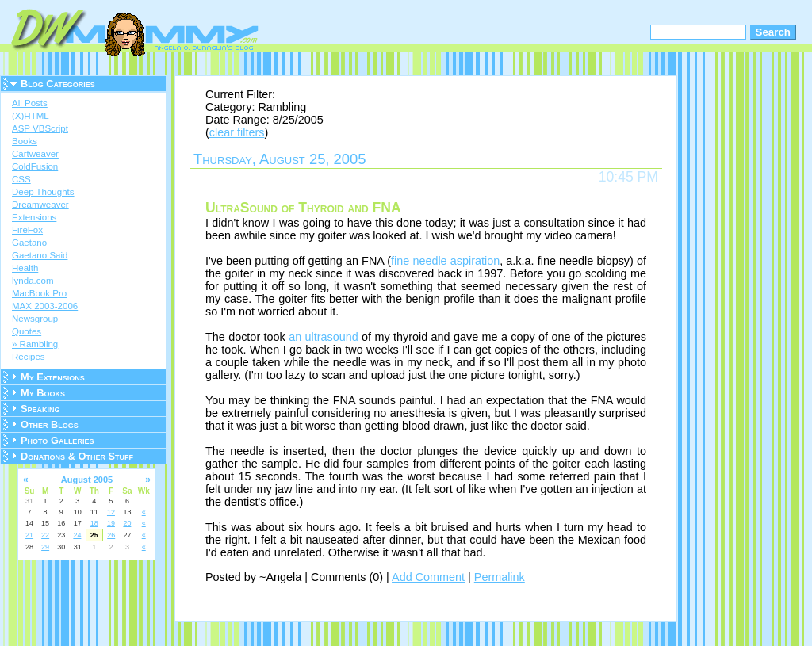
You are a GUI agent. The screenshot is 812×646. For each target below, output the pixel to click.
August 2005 (87, 480)
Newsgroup (35, 319)
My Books (43, 393)
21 (29, 535)
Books (25, 141)
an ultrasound (324, 337)
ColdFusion (35, 166)
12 (111, 512)
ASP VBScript (40, 128)
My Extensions (53, 377)
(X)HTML (31, 116)
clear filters (237, 132)
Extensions (34, 217)
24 (77, 535)
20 (127, 523)
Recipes (29, 357)
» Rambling (35, 344)
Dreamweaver (40, 205)
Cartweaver (35, 154)
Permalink (500, 577)
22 (45, 535)
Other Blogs (50, 424)
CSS (21, 179)
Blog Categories (58, 84)
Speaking (40, 409)
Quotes (27, 331)
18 (94, 523)
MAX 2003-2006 (45, 306)
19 (111, 523)
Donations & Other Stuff (77, 456)
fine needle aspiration (445, 261)
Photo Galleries (57, 440)
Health (25, 268)
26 (111, 535)
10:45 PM (628, 177)
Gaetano (29, 243)
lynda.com (33, 281)
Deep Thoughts (43, 192)
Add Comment (428, 577)
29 (45, 547)
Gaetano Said (40, 255)
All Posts (30, 103)
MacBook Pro (39, 293)
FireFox (27, 230)
